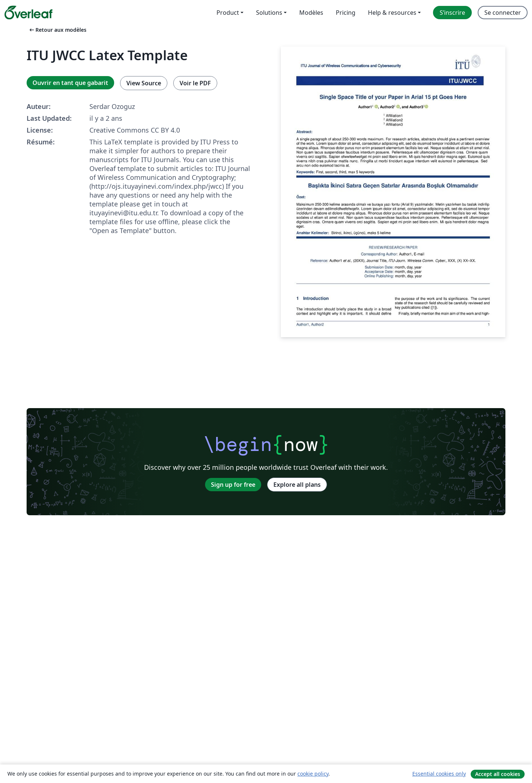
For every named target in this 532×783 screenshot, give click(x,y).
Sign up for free (233, 485)
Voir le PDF (195, 83)
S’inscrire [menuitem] (452, 13)
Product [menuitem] (228, 13)
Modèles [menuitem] (311, 13)
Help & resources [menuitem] (392, 13)
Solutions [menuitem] (269, 13)
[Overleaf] (28, 13)
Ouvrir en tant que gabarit (70, 83)
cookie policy (313, 774)
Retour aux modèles (57, 30)
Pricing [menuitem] (346, 13)
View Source (144, 83)
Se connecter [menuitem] (503, 13)
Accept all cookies (498, 774)
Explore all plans (297, 485)
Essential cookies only (439, 774)
